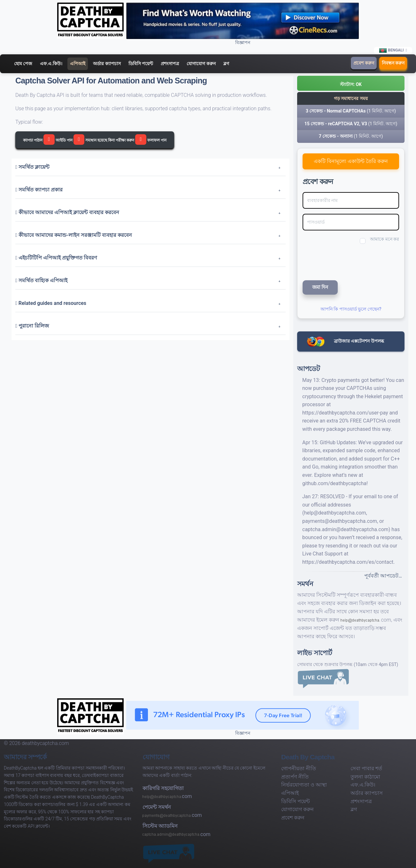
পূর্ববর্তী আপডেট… (383, 576)
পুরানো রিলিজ (32, 326)
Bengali (391, 50)
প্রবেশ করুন (364, 63)
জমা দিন (320, 287)
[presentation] (345, 261)
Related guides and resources (51, 303)
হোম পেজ (23, 64)
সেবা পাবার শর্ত (366, 768)
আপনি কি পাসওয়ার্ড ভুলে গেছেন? (351, 309)
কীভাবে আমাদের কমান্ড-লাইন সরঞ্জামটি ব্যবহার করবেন (74, 235)
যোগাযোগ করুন (201, 64)
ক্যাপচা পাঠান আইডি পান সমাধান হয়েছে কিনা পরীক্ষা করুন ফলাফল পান (95, 140)
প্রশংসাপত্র (170, 64)
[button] (351, 83)
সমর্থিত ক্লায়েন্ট (32, 167)
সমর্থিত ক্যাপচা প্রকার (39, 190)
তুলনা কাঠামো (365, 777)
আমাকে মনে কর (385, 239)
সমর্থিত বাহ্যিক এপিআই (41, 280)
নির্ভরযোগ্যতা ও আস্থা (304, 785)
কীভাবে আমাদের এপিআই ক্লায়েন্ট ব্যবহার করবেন (67, 212)
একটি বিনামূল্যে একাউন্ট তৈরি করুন (351, 161)
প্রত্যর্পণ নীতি (295, 777)
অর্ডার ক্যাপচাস (107, 64)
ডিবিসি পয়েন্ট (141, 64)
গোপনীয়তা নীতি (299, 768)
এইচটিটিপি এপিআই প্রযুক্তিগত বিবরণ (56, 258)
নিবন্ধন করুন (393, 63)
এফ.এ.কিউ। (51, 64)
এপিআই (78, 64)
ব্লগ (226, 64)
